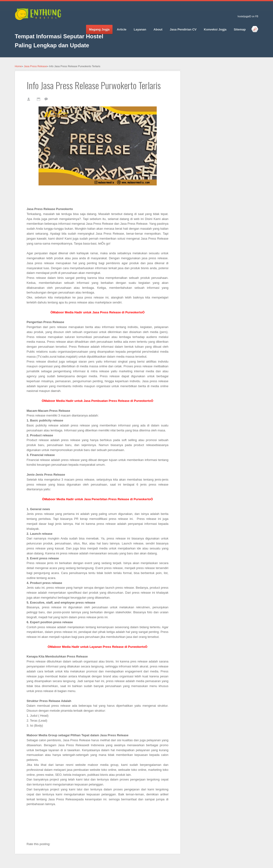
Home (18, 66)
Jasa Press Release (35, 66)
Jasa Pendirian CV (183, 29)
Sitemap (240, 29)
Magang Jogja (99, 29)
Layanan (140, 29)
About (158, 29)
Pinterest (43, 26)
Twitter (27, 26)
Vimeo (52, 26)
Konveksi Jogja (215, 29)
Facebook (18, 26)
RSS (60, 26)
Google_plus (35, 26)
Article (121, 29)
